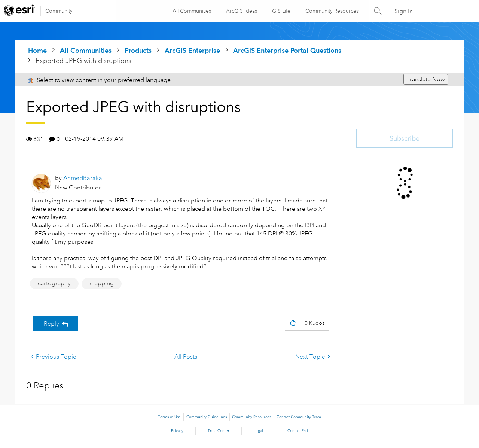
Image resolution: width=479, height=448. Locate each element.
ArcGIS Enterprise (192, 50)
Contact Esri (298, 431)
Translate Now (426, 79)
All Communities (191, 11)
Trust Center (219, 431)
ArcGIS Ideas (241, 11)
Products (138, 50)
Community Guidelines (207, 417)
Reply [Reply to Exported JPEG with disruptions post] (51, 324)
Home (37, 50)
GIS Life (281, 11)
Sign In (404, 11)
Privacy (177, 431)
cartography (54, 283)
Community (59, 11)
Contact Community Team (299, 417)
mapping (102, 283)
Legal (258, 431)
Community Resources (332, 11)
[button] (292, 323)
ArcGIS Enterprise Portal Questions (287, 50)
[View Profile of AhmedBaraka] (83, 178)
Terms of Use (169, 417)
